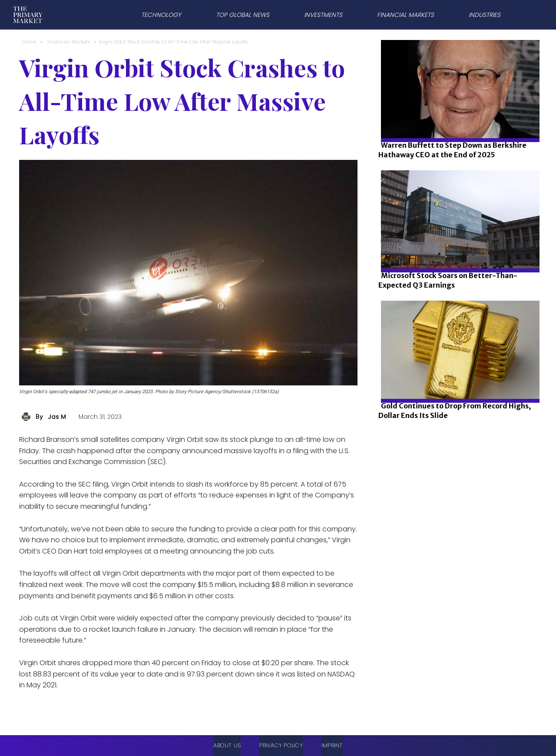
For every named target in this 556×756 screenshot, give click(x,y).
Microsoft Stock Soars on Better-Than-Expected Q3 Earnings (448, 280)
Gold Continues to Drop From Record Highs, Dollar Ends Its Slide (455, 411)
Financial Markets (69, 42)
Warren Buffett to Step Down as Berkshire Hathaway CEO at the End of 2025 (452, 150)
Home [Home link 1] (29, 42)
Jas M (57, 417)
